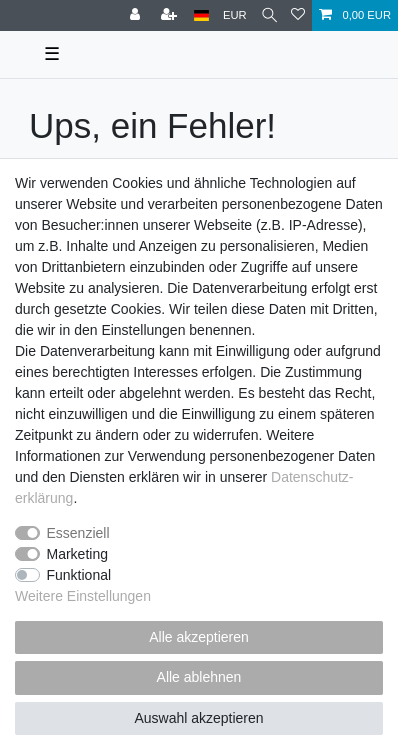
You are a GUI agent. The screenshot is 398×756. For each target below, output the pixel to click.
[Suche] (269, 15)
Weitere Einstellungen (83, 596)
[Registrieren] (171, 15)
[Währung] (235, 15)
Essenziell (78, 533)
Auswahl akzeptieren (198, 718)
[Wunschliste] (298, 15)
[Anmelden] (137, 15)
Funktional (79, 575)
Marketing (77, 554)
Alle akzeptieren (199, 637)
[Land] (201, 15)
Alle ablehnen (199, 677)
